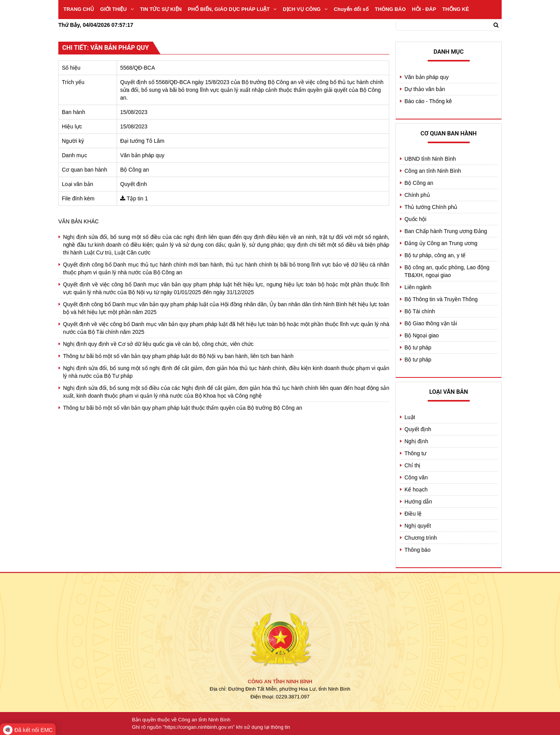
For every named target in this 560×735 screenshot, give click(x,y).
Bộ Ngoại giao (422, 335)
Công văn (416, 477)
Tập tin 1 (137, 198)
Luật (410, 417)
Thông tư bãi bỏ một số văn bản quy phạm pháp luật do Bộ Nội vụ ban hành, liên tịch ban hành (178, 356)
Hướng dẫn (418, 502)
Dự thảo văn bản (425, 89)
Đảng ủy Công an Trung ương (441, 243)
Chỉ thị (412, 465)
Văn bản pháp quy (427, 77)
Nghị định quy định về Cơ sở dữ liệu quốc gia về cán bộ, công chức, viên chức (158, 344)
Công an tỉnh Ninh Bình (433, 171)
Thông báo (417, 550)
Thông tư (415, 453)
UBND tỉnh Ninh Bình (430, 159)
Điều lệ (413, 514)
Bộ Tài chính (420, 311)
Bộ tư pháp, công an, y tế (435, 255)
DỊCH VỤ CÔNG (305, 9)
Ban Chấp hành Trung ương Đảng (446, 231)
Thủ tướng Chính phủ (431, 207)
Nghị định (416, 441)
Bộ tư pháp (418, 347)
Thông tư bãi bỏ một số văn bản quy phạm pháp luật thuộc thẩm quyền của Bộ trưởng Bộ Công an (183, 408)
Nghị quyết (418, 526)
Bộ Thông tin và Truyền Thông (441, 299)
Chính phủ (417, 195)
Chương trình (421, 538)
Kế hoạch (416, 489)
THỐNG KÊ (456, 9)
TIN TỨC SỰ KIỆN (161, 9)
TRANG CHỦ (79, 9)
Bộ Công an (419, 183)
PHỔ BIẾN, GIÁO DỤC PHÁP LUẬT (232, 9)
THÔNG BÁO (390, 9)
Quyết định (418, 429)
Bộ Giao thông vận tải (431, 323)
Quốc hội (415, 219)
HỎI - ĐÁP (424, 9)
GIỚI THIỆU (117, 9)
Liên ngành (418, 287)
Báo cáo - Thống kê (428, 101)
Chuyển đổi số (351, 9)
